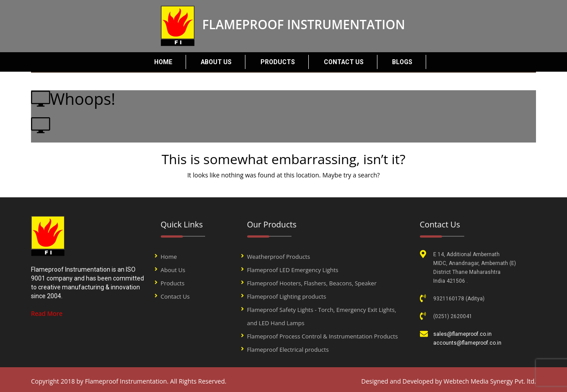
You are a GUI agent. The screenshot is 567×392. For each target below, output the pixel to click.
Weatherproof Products (279, 257)
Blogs (402, 62)
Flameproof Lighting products (287, 296)
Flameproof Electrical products (288, 350)
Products (278, 62)
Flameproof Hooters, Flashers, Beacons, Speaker (312, 283)
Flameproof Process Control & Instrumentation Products (323, 336)
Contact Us (344, 62)
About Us (216, 62)
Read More (47, 313)
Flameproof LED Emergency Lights (293, 270)
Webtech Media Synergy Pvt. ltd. (490, 381)
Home (163, 62)
